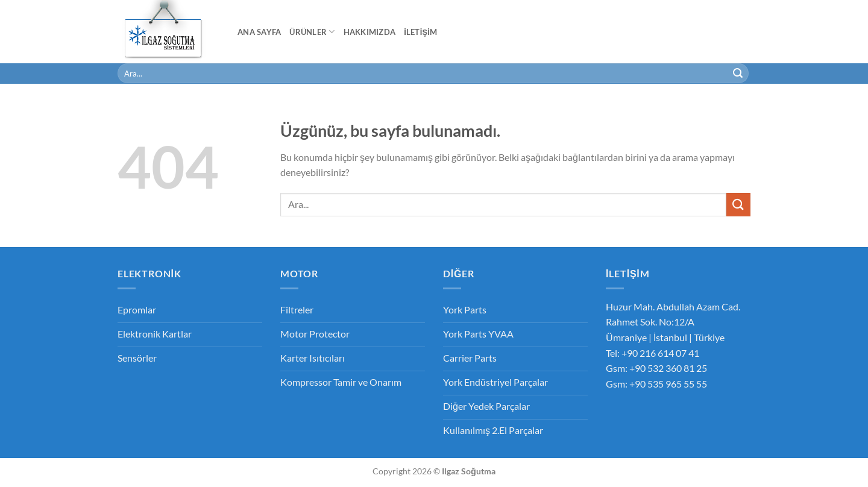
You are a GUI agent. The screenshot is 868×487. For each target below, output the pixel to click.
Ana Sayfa (259, 32)
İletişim (420, 32)
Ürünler (312, 32)
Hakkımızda (370, 32)
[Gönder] (738, 74)
